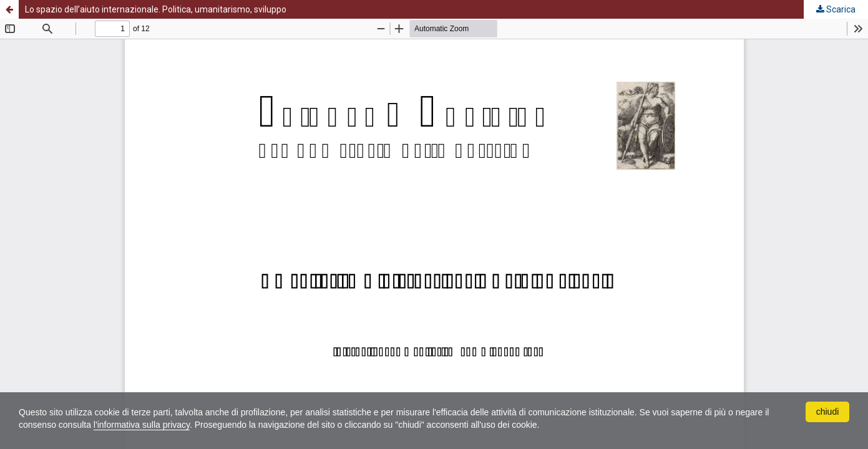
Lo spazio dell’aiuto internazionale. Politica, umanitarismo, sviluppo (156, 9)
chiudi (828, 412)
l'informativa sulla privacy (142, 425)
